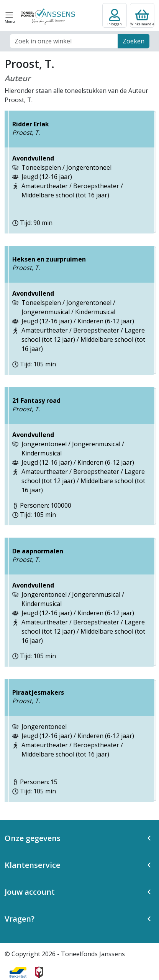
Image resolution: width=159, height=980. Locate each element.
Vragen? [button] (20, 919)
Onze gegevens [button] (33, 838)
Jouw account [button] (30, 892)
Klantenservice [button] (32, 865)
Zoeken (134, 41)
